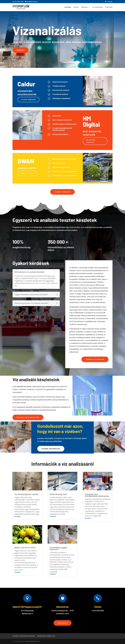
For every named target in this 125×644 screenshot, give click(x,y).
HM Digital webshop (91, 141)
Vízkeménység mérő (58, 494)
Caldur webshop (28, 100)
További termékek (62, 192)
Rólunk (76, 7)
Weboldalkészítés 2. (33, 641)
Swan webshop (28, 173)
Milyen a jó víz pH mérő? (25, 548)
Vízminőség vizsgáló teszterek (58, 548)
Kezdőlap (68, 7)
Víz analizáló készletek (28, 417)
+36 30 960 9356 (19, 2)
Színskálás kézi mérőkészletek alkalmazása (97, 495)
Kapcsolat (109, 7)
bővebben (18, 516)
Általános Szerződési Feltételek (24, 636)
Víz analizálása (97, 7)
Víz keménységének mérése (26, 494)
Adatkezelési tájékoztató (46, 636)
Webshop (84, 7)
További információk (95, 359)
